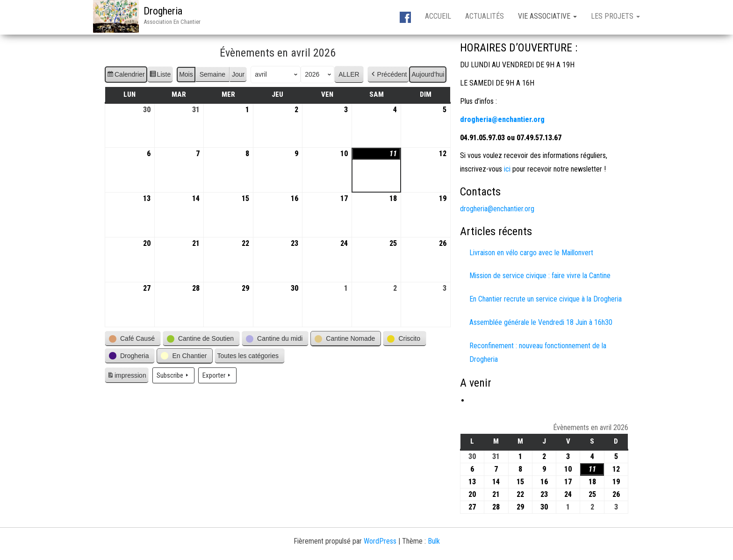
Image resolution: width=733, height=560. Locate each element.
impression (126, 377)
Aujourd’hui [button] (428, 74)
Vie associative (547, 16)
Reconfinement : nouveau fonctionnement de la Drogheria (538, 352)
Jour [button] (238, 74)
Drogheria (163, 11)
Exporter (217, 375)
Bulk (434, 541)
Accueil (438, 16)
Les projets (615, 16)
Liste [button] (160, 76)
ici (506, 169)
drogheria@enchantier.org (497, 209)
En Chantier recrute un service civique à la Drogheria (546, 299)
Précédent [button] (388, 75)
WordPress (380, 541)
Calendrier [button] (126, 76)
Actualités (485, 16)
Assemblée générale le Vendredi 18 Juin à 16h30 (541, 322)
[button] (133, 339)
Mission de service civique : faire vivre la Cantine (540, 276)
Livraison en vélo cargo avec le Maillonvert (531, 253)
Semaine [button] (212, 74)
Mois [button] (186, 74)
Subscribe (173, 375)
